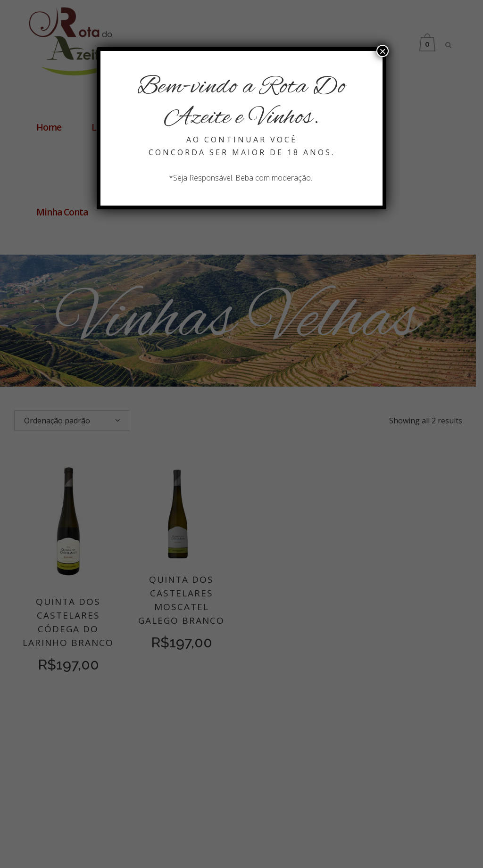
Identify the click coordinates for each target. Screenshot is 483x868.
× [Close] (383, 51)
